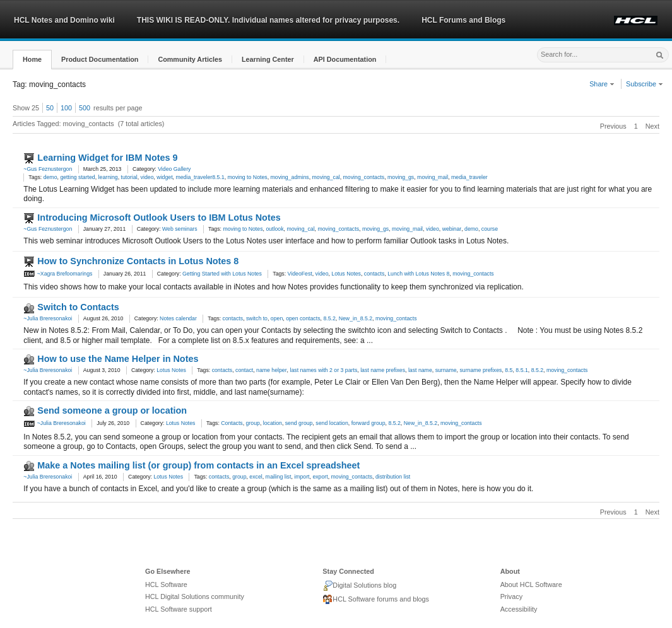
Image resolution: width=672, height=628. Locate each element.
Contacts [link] (232, 423)
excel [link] (256, 477)
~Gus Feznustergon (48, 169)
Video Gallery (174, 169)
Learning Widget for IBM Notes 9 (107, 158)
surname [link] (446, 370)
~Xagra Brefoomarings (58, 274)
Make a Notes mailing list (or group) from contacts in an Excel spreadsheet (198, 465)
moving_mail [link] (433, 177)
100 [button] (66, 108)
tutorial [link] (129, 177)
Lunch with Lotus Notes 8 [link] (418, 274)
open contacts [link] (303, 318)
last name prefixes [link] (383, 370)
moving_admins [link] (290, 177)
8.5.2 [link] (329, 318)
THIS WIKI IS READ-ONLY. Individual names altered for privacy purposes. (268, 20)
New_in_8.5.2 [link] (356, 318)
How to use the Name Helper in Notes (118, 359)
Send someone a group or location (112, 410)
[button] (32, 60)
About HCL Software (531, 584)
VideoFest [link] (300, 274)
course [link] (490, 229)
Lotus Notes (171, 370)
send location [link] (332, 423)
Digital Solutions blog (359, 586)
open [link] (277, 318)
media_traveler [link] (469, 177)
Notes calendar (178, 318)
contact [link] (244, 370)
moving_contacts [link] (364, 177)
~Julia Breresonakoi (48, 318)
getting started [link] (77, 177)
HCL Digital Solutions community (195, 596)
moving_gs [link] (401, 177)
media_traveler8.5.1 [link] (200, 177)
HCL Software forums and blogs (376, 600)
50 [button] (50, 108)
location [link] (273, 423)
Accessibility (519, 609)
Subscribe (645, 84)
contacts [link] (374, 274)
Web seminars (180, 229)
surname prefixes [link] (480, 370)
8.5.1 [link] (522, 370)
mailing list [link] (279, 477)
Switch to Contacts (78, 307)
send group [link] (299, 423)
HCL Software (166, 584)
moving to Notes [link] (248, 177)
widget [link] (164, 177)
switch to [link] (257, 318)
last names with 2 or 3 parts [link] (323, 370)
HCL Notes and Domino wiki (64, 20)
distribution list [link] (393, 477)
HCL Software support (179, 609)
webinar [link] (452, 229)
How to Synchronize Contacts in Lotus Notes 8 (138, 261)
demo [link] (50, 177)
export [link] (320, 477)
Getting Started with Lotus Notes (222, 274)
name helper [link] (272, 370)
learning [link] (108, 177)
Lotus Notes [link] (346, 274)
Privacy (511, 596)
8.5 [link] (509, 370)
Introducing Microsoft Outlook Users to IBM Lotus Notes (159, 218)
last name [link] (420, 370)
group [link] (253, 423)
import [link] (302, 477)
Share (602, 84)
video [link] (147, 177)
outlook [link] (274, 229)
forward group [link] (368, 423)
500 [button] (85, 108)
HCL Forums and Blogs (463, 20)
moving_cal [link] (326, 177)
